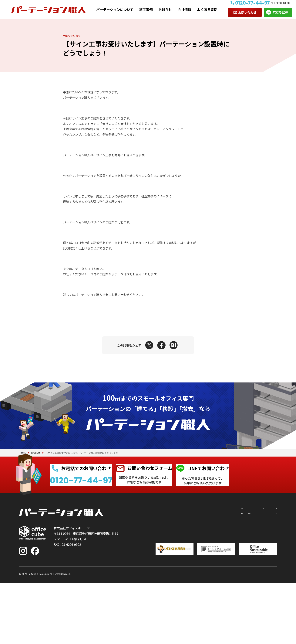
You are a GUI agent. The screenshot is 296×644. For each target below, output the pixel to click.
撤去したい (159, 590)
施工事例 (146, 9)
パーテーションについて (115, 9)
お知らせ (165, 9)
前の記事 (79, 317)
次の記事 (217, 317)
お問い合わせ (247, 12)
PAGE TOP (281, 622)
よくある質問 (207, 9)
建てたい (158, 577)
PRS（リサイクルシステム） (195, 583)
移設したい (159, 583)
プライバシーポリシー (262, 634)
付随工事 (182, 577)
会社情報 (184, 9)
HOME (23, 500)
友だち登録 (280, 12)
